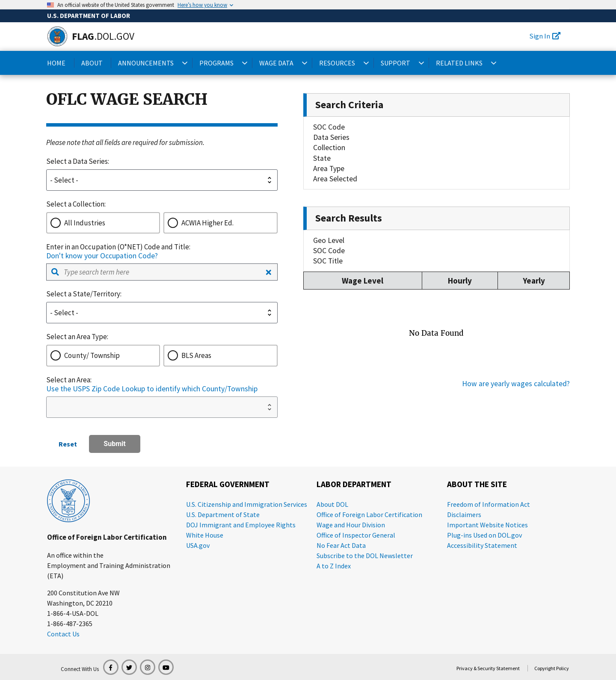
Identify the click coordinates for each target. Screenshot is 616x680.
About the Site (477, 484)
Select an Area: (69, 380)
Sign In (545, 36)
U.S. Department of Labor (89, 16)
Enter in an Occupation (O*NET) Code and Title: (118, 247)
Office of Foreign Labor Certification (107, 537)
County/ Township (92, 355)
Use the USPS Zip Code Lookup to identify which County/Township (152, 389)
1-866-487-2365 (70, 624)
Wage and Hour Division (351, 525)
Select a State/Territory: (84, 294)
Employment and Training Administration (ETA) (109, 571)
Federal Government (228, 484)
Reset (68, 444)
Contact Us (63, 634)
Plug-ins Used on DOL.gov (484, 535)
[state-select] (162, 313)
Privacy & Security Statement (488, 668)
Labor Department (354, 484)
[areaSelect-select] (162, 407)
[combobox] (162, 272)
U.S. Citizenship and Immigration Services (247, 504)
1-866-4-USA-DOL (73, 613)
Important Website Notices (487, 525)
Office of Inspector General (356, 535)
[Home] (57, 36)
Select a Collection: (76, 204)
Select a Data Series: (78, 161)
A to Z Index (334, 566)
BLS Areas (196, 355)
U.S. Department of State (223, 514)
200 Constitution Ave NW (83, 593)
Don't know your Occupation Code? (102, 256)
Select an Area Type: (77, 337)
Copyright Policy (552, 668)
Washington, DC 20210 (80, 603)
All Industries (85, 223)
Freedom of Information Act (489, 504)
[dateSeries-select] (162, 180)
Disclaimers (464, 514)
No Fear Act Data (341, 545)
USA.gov (198, 545)
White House (205, 535)
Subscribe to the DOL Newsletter (365, 556)
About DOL (332, 504)
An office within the (75, 555)
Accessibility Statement (482, 545)
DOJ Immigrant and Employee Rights (241, 525)
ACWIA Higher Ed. (207, 223)
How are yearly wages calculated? (516, 384)
